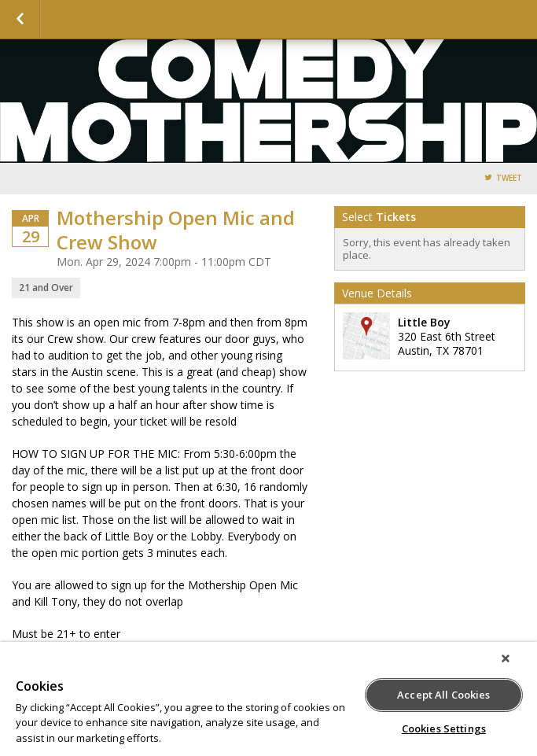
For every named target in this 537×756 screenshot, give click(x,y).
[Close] (506, 658)
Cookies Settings (444, 728)
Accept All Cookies (443, 695)
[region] (268, 699)
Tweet (509, 178)
